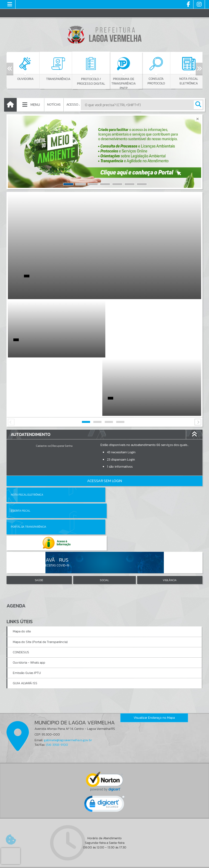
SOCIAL (104, 490)
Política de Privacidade (104, 863)
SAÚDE (39, 490)
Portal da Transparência (29, 452)
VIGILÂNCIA (170, 490)
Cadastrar (83, 819)
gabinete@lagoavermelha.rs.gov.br (68, 650)
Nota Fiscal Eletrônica (27, 436)
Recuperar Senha (62, 387)
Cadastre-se (43, 387)
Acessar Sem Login (104, 422)
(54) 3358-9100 (57, 654)
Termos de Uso (105, 859)
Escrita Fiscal (119, 436)
